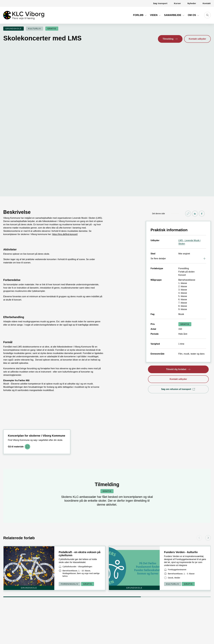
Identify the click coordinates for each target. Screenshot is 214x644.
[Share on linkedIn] (195, 167)
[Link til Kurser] (177, 3)
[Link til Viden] (156, 16)
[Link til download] (19, 400)
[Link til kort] (54, 522)
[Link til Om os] (194, 16)
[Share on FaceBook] (202, 167)
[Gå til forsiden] (24, 15)
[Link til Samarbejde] (175, 16)
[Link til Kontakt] (205, 3)
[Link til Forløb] (140, 16)
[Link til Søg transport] (160, 3)
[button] (170, 39)
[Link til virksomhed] (75, 520)
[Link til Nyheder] (192, 3)
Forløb (140, 15)
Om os (194, 15)
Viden (156, 15)
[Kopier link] (188, 167)
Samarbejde (175, 15)
